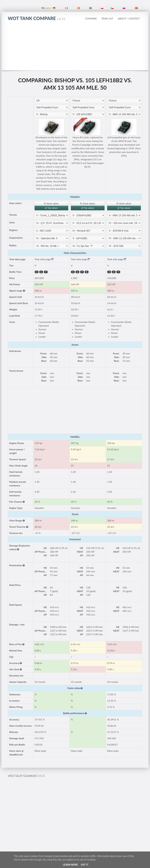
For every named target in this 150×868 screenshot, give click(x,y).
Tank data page (44, 259)
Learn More (70, 865)
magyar (94, 8)
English (46, 8)
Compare (91, 18)
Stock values (51, 204)
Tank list (107, 18)
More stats (40, 751)
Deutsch (58, 8)
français (70, 8)
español (82, 8)
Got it (85, 865)
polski (105, 8)
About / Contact (129, 18)
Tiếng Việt (141, 8)
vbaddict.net (16, 754)
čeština (116, 8)
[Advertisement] (75, 47)
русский (128, 8)
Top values (52, 208)
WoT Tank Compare (36, 18)
